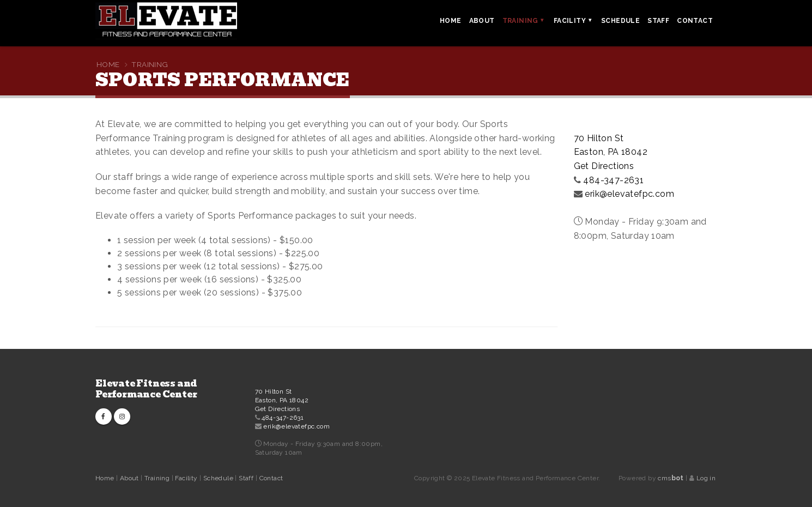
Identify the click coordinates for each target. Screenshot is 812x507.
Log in (706, 478)
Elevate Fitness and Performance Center (146, 389)
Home (105, 478)
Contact (271, 478)
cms (671, 478)
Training (158, 478)
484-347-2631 (613, 180)
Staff (247, 478)
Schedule (219, 478)
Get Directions (604, 166)
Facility (187, 478)
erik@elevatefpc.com (629, 194)
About (130, 478)
